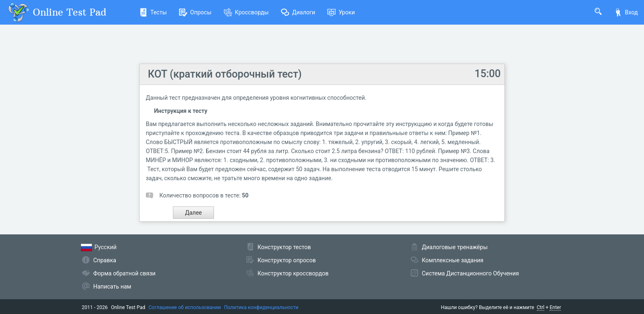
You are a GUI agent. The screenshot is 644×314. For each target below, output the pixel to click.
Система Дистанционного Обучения (470, 273)
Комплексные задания (453, 260)
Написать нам (112, 286)
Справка (105, 260)
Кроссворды (246, 12)
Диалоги (298, 12)
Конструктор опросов (287, 260)
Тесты (153, 12)
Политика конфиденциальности (261, 307)
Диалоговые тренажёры (455, 247)
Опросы (195, 12)
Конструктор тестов (284, 247)
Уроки (341, 12)
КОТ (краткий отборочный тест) (225, 74)
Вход (626, 12)
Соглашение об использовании (185, 307)
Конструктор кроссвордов (293, 273)
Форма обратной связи (124, 273)
